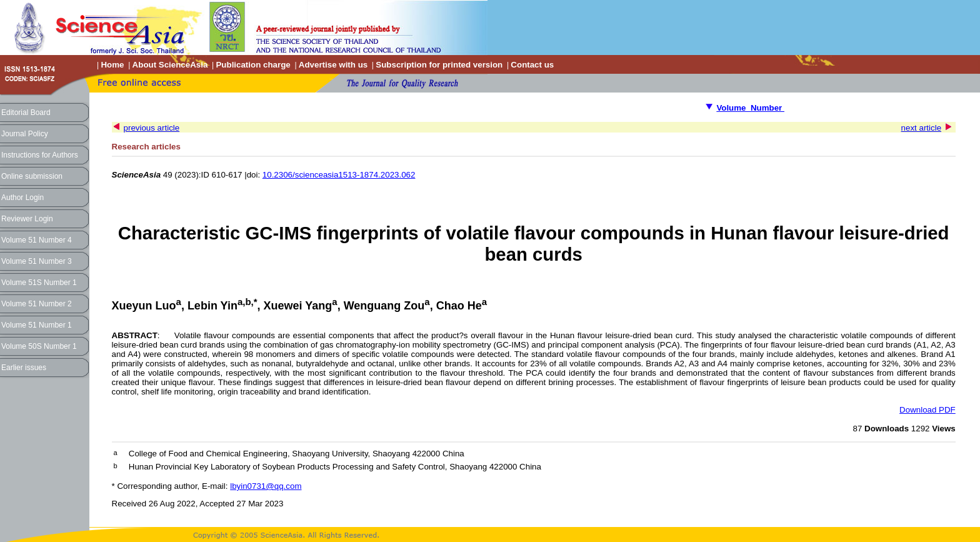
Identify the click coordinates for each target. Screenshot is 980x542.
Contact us (532, 65)
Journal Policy (25, 134)
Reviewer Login (27, 219)
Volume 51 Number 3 (37, 261)
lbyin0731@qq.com (266, 486)
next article (921, 128)
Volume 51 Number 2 (37, 304)
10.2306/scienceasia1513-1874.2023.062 (339, 175)
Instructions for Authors (40, 155)
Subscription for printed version (439, 65)
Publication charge (253, 65)
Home (112, 65)
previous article (152, 128)
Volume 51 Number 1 (37, 325)
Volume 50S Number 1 (39, 346)
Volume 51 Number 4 (37, 240)
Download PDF (927, 410)
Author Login (22, 198)
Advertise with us (333, 65)
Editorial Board (26, 113)
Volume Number (750, 108)
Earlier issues (24, 368)
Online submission (32, 176)
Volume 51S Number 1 (39, 283)
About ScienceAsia (170, 65)
